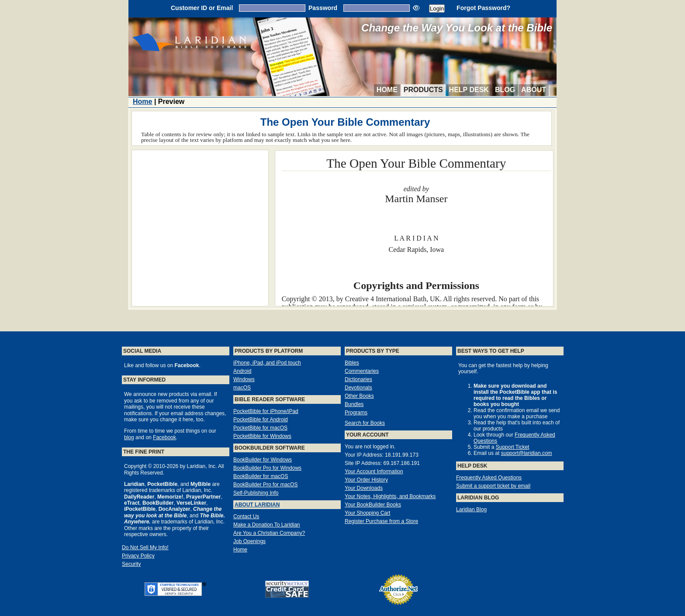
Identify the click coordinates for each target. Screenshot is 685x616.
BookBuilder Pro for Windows (267, 468)
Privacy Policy (138, 556)
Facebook (164, 437)
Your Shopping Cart (367, 513)
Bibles (352, 363)
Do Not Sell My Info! (145, 547)
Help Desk (469, 90)
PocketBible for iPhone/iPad (266, 411)
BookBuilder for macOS (261, 476)
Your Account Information (374, 471)
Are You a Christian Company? (269, 533)
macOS (242, 388)
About (534, 90)
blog (129, 437)
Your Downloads (364, 488)
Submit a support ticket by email (493, 486)
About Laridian (257, 505)
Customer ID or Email (202, 8)
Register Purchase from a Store (381, 521)
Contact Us (246, 516)
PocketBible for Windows (262, 436)
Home (387, 90)
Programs (356, 413)
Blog (505, 90)
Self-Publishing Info (256, 493)
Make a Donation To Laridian (267, 525)
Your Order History (366, 480)
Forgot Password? (483, 8)
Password (323, 8)
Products (423, 90)
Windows (244, 379)
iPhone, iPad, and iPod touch (267, 363)
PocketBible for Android (261, 420)
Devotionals (358, 388)
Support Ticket (513, 447)
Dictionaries (358, 379)
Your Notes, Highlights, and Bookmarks (390, 496)
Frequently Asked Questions (489, 478)
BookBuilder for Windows (263, 460)
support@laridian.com (527, 453)
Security (131, 564)
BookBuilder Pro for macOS (265, 485)
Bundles (354, 404)
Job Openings (249, 541)
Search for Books (365, 423)
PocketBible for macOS (260, 428)
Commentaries (362, 371)
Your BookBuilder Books (373, 505)
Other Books (359, 396)
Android (242, 371)
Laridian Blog (471, 509)
